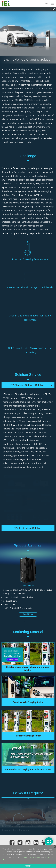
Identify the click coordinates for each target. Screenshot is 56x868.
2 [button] (28, 622)
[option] (28, 588)
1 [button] (24, 622)
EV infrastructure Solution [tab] (33, 528)
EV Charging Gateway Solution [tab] (31, 385)
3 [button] (32, 622)
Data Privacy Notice (32, 857)
